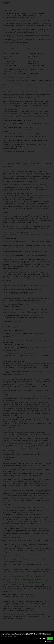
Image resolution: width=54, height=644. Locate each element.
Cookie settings (41, 639)
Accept (50, 639)
